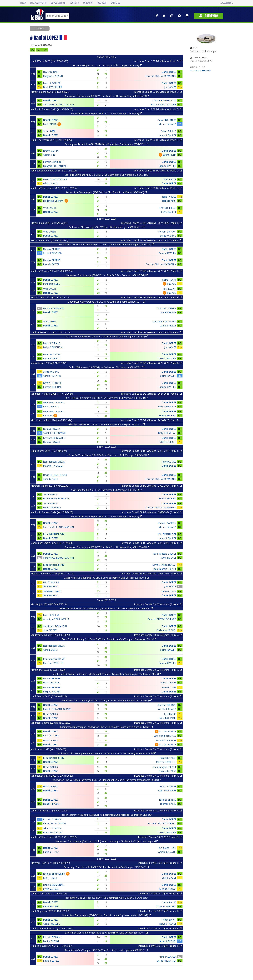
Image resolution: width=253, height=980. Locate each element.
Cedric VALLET (169, 212)
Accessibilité (227, 3)
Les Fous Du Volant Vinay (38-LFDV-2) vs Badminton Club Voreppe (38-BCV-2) (107, 455)
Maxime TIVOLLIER (53, 466)
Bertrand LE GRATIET (54, 438)
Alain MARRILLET (167, 791)
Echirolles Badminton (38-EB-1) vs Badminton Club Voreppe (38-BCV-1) (106, 424)
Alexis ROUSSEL (51, 906)
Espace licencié (58, 3)
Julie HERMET (50, 878)
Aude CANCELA (51, 406)
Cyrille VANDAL (51, 889)
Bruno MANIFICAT (53, 832)
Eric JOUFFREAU (168, 208)
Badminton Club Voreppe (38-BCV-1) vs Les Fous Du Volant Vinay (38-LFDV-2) (107, 96)
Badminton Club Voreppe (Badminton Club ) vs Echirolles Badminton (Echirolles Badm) (107, 727)
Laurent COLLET (52, 83)
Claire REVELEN (168, 376)
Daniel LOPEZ (169, 72)
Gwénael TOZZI (51, 586)
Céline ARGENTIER (167, 961)
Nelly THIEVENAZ (167, 406)
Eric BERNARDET (167, 534)
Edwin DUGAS (50, 183)
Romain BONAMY (52, 937)
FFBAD (23, 3)
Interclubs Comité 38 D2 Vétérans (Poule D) (158, 61)
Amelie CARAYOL (167, 852)
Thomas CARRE (168, 787)
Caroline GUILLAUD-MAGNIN (161, 76)
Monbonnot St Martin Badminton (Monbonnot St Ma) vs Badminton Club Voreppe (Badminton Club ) (107, 674)
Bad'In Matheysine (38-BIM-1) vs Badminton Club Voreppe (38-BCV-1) (106, 367)
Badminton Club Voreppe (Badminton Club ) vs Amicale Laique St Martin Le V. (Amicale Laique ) (106, 841)
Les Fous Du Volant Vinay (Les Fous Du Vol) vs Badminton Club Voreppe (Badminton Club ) (107, 639)
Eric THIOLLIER (51, 582)
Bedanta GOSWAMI (53, 308)
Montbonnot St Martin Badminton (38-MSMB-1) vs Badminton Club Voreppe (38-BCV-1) (106, 245)
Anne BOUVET (51, 479)
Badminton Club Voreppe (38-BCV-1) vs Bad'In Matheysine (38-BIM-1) (106, 227)
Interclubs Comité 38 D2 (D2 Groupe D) (160, 837)
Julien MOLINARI (168, 718)
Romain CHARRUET (53, 162)
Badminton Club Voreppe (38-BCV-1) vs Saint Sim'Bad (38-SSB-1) (106, 113)
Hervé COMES (169, 462)
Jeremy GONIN (51, 151)
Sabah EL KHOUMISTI (55, 433)
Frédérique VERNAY (53, 201)
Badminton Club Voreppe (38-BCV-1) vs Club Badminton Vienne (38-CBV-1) (107, 192)
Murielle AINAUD (167, 124)
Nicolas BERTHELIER (54, 874)
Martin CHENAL (51, 941)
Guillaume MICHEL (167, 630)
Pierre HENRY (169, 280)
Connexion (209, 16)
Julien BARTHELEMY (54, 534)
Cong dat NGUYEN (166, 308)
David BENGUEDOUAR (164, 101)
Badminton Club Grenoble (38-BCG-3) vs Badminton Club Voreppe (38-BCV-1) (107, 933)
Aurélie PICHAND (52, 376)
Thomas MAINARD (166, 906)
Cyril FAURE (170, 714)
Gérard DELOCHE (52, 383)
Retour (41, 28)
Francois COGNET (53, 354)
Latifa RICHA (50, 124)
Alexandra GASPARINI (54, 823)
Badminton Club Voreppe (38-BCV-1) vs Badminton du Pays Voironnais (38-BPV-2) (107, 915)
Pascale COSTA (51, 264)
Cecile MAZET (169, 878)
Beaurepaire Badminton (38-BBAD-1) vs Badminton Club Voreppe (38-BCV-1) (106, 144)
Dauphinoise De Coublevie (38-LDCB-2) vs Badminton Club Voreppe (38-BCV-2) (106, 578)
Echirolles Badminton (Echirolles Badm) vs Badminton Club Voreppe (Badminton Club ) (107, 608)
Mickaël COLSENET (166, 740)
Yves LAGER (49, 131)
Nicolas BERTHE (52, 249)
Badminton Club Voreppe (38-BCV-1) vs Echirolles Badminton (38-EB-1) (106, 302)
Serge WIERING (168, 236)
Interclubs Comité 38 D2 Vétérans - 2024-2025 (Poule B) (152, 223)
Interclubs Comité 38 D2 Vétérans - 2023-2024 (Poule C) (152, 451)
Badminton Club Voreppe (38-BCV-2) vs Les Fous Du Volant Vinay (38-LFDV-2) (107, 547)
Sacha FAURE (169, 902)
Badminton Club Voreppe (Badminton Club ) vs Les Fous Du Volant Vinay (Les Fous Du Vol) (107, 753)
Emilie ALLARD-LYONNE (163, 105)
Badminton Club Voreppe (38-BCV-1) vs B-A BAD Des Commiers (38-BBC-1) (107, 275)
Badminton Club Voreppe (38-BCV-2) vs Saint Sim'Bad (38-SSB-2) (106, 516)
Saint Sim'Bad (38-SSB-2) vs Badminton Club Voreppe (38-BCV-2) (106, 490)
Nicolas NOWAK (52, 429)
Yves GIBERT (50, 630)
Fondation (88, 3)
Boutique (102, 3)
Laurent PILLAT (168, 312)
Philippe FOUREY (52, 692)
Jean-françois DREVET (55, 462)
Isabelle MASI (169, 201)
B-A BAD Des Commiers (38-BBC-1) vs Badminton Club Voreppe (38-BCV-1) (107, 398)
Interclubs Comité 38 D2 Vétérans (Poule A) (158, 604)
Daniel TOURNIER (52, 87)
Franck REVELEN (168, 166)
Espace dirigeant (38, 3)
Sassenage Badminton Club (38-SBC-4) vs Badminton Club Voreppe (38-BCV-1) (106, 867)
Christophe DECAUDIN (164, 322)
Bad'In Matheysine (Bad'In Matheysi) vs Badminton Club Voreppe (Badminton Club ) (106, 815)
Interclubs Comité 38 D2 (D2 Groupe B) (160, 863)
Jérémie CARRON (167, 523)
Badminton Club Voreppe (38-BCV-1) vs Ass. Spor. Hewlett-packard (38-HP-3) (107, 950)
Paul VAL (172, 284)
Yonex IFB (74, 3)
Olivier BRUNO (51, 72)
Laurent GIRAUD (52, 343)
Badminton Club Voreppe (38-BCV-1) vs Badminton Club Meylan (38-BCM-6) (106, 898)
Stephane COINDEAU (54, 402)
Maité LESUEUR (51, 683)
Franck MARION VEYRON (56, 498)
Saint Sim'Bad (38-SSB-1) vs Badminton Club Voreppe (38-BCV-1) (106, 65)
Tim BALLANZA (168, 957)
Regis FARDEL (169, 197)
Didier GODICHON (53, 347)
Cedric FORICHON (53, 253)
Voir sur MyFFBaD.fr (200, 70)
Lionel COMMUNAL (53, 885)
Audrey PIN (49, 155)
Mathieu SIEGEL (51, 284)
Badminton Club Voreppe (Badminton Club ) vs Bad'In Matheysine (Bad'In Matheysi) (106, 700)
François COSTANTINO (55, 166)
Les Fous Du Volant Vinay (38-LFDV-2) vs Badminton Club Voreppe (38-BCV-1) (107, 175)
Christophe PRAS (167, 758)
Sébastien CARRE (52, 591)
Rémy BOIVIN (169, 920)
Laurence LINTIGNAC (165, 736)
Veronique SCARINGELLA (56, 619)
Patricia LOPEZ (168, 683)
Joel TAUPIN (170, 289)
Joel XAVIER (170, 87)
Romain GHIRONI (167, 232)
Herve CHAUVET (168, 924)
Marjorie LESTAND (53, 76)
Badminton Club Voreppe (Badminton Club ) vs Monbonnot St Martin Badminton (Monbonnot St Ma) (107, 780)
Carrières (115, 3)
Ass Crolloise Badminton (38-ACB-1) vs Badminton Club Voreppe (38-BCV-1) (106, 337)
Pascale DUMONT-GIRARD (162, 619)
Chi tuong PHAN (168, 848)
